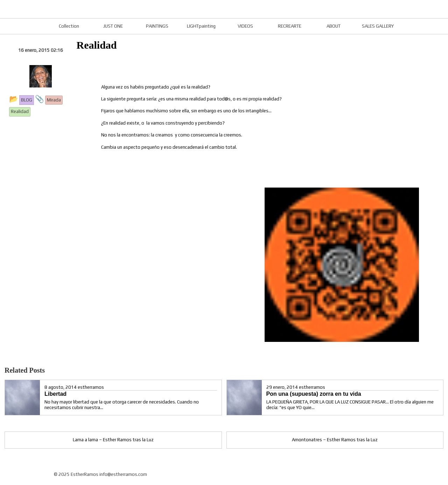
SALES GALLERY (378, 26)
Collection (69, 26)
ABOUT (334, 26)
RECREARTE (290, 26)
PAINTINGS (157, 26)
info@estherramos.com (123, 474)
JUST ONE (113, 26)
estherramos (91, 387)
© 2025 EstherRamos (76, 474)
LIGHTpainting (201, 26)
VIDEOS (245, 26)
